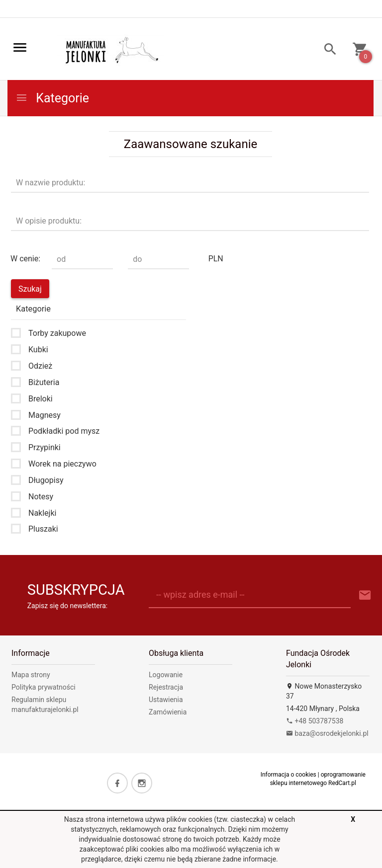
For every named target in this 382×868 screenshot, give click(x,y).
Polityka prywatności (44, 687)
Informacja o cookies (288, 775)
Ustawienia (166, 700)
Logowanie (166, 675)
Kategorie (52, 98)
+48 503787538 (315, 721)
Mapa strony (31, 675)
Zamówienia (168, 712)
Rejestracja (166, 687)
